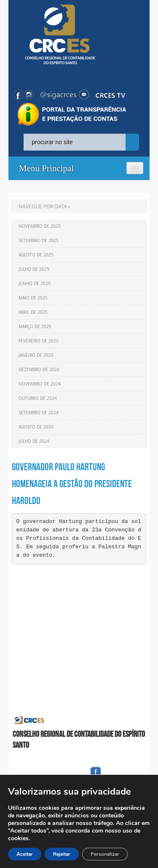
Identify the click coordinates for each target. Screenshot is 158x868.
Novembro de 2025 (40, 226)
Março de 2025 (35, 327)
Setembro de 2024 (39, 413)
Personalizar (105, 854)
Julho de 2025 (34, 269)
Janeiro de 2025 (36, 355)
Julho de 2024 (34, 441)
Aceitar (25, 854)
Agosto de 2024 (36, 427)
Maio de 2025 (33, 298)
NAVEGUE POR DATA (43, 206)
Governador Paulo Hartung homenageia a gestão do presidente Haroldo (72, 484)
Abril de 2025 (33, 312)
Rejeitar (62, 854)
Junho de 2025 (35, 284)
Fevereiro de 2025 (39, 341)
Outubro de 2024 (38, 398)
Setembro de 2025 (39, 241)
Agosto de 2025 (36, 255)
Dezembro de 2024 (39, 370)
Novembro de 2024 (40, 384)
